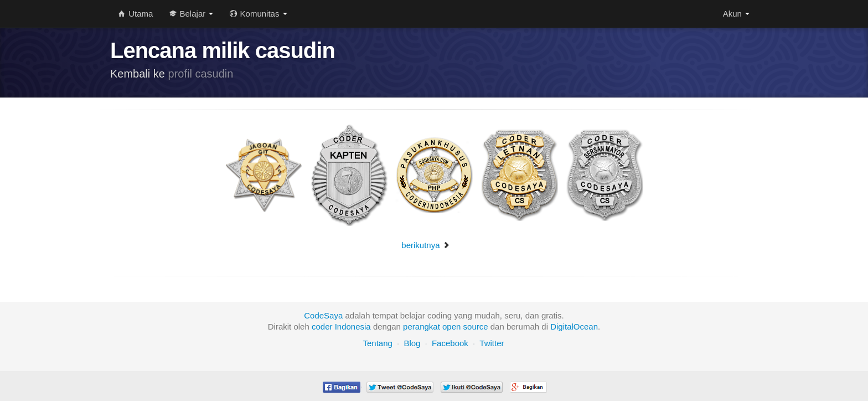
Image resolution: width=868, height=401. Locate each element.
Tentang (377, 343)
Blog (412, 343)
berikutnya (425, 245)
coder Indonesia (341, 327)
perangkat (422, 327)
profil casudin (201, 74)
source (476, 327)
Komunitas (258, 14)
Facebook (450, 343)
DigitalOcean (574, 327)
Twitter (492, 343)
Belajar (191, 14)
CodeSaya (323, 315)
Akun (736, 14)
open (451, 327)
